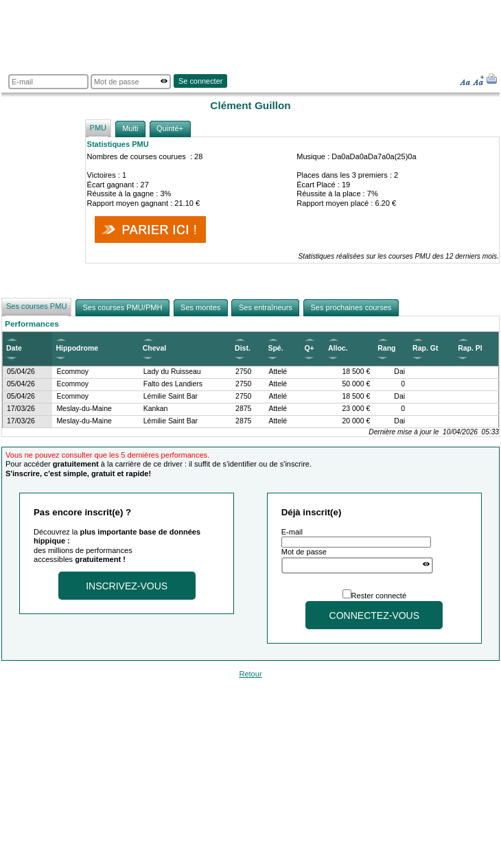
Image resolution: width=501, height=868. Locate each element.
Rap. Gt (425, 348)
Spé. (275, 348)
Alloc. (338, 348)
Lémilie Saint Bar (171, 396)
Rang (386, 348)
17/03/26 (21, 409)
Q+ (309, 348)
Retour (250, 674)
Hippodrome (77, 348)
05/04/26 (21, 372)
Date (14, 348)
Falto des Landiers (173, 384)
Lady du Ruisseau (172, 372)
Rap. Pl (470, 348)
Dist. (243, 348)
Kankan (156, 409)
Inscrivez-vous (127, 586)
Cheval (154, 348)
